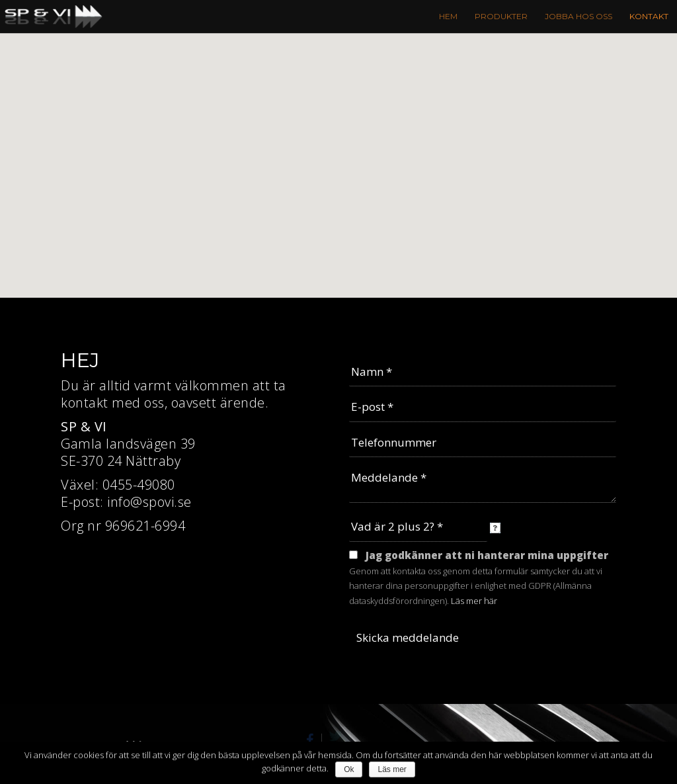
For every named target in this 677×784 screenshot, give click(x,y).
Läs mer (392, 769)
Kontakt (649, 16)
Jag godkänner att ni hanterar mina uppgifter (487, 555)
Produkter (501, 16)
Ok (349, 769)
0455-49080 (139, 485)
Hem (448, 16)
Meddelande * (483, 483)
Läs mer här (474, 601)
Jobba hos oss (578, 16)
